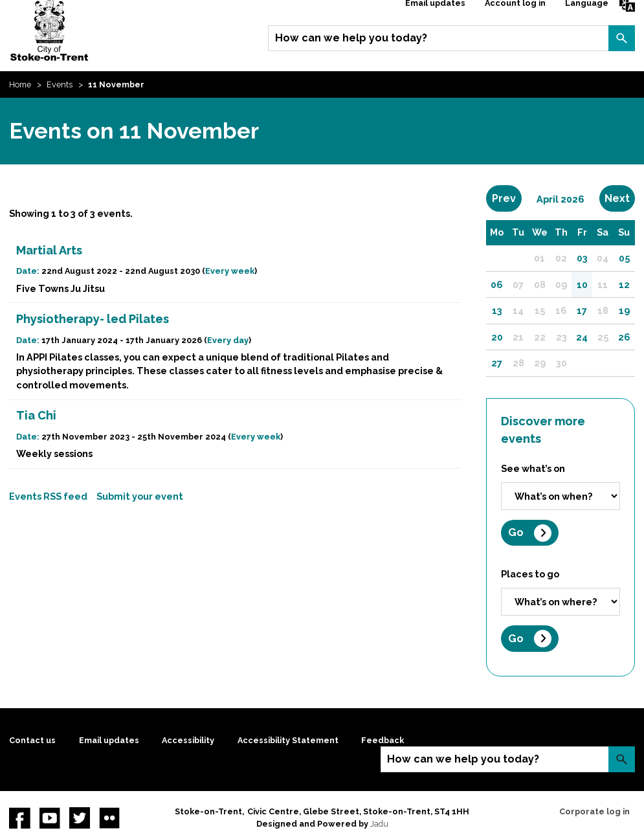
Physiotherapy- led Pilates (93, 319)
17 (582, 310)
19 (624, 310)
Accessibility (188, 740)
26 (624, 337)
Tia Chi (36, 415)
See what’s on (533, 468)
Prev (507, 198)
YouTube (50, 818)
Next (620, 198)
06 (497, 285)
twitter (80, 818)
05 (624, 258)
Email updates (109, 740)
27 (497, 363)
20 (497, 337)
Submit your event (140, 496)
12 (624, 285)
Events (60, 84)
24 (582, 337)
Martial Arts (49, 250)
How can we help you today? (351, 38)
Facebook (19, 818)
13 (497, 310)
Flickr (109, 818)
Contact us (32, 740)
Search (621, 38)
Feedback (383, 740)
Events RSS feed (48, 496)
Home (20, 84)
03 (582, 258)
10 (582, 285)
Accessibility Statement (288, 740)
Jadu (379, 824)
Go (516, 532)
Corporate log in (594, 811)
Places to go (530, 574)
